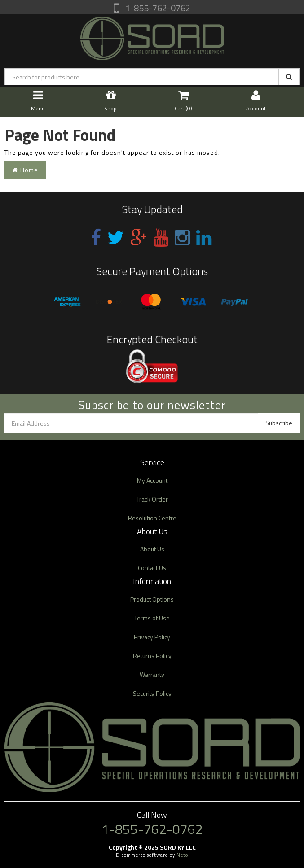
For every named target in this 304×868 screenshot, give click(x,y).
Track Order (152, 499)
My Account (152, 480)
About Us (152, 549)
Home (25, 170)
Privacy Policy (152, 637)
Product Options (152, 599)
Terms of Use (152, 618)
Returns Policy (152, 656)
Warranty (152, 674)
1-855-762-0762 (157, 8)
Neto (182, 855)
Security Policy (152, 693)
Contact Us (152, 568)
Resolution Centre (152, 518)
